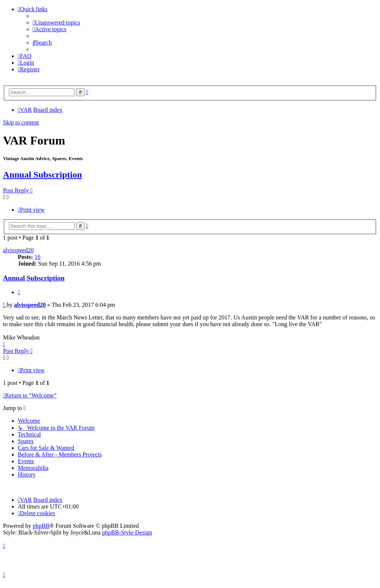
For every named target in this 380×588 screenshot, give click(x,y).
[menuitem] (56, 22)
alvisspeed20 (18, 250)
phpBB (41, 526)
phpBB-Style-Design (127, 532)
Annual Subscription (42, 175)
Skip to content (21, 122)
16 (37, 257)
